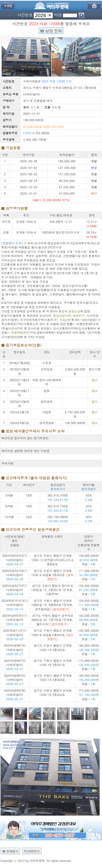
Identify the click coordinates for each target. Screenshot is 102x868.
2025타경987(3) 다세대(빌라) (15, 663)
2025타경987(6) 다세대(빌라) (15, 692)
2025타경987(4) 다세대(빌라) (15, 647)
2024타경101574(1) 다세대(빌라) (15, 603)
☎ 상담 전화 (51, 31)
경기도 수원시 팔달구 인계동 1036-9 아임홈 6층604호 (52, 635)
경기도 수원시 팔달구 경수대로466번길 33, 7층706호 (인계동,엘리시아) (52, 620)
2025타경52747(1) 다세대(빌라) (15, 588)
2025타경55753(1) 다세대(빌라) (15, 558)
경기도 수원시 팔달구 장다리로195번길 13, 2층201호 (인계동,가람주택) (52, 590)
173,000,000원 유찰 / (89, 695)
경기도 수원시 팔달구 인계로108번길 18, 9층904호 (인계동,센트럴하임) (52, 605)
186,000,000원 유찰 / (89, 650)
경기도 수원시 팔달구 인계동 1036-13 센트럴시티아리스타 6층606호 (52, 560)
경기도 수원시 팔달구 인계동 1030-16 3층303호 (53, 678)
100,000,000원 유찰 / (89, 635)
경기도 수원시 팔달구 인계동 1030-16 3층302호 (53, 647)
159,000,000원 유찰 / (89, 605)
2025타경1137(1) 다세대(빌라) (15, 632)
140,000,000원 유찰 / (89, 620)
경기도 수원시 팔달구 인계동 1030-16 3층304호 (53, 692)
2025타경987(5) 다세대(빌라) (15, 678)
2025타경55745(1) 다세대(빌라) (15, 573)
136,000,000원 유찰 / (89, 560)
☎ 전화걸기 (10, 851)
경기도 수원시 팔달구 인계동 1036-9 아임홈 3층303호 (52, 575)
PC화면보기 (32, 851)
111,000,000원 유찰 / (89, 575)
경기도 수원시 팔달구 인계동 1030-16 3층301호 (53, 663)
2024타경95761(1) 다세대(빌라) (15, 618)
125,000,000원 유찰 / (89, 590)
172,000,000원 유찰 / (89, 665)
